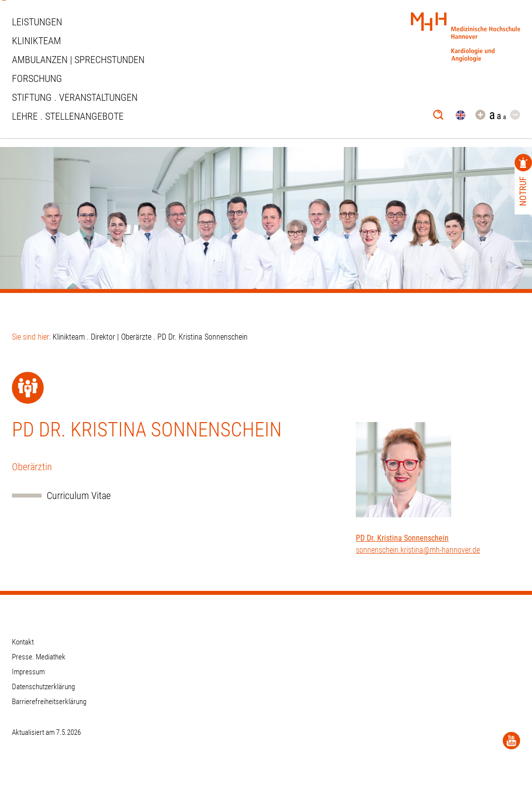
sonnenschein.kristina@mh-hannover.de (418, 550)
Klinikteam (36, 41)
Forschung (37, 78)
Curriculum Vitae (79, 496)
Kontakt (23, 642)
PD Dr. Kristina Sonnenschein (402, 538)
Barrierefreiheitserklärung (49, 702)
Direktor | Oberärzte (121, 337)
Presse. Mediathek (39, 657)
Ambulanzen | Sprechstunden (78, 60)
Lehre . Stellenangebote (68, 116)
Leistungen (37, 22)
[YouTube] (511, 741)
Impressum (28, 672)
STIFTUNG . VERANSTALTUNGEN (75, 97)
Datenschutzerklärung (43, 687)
